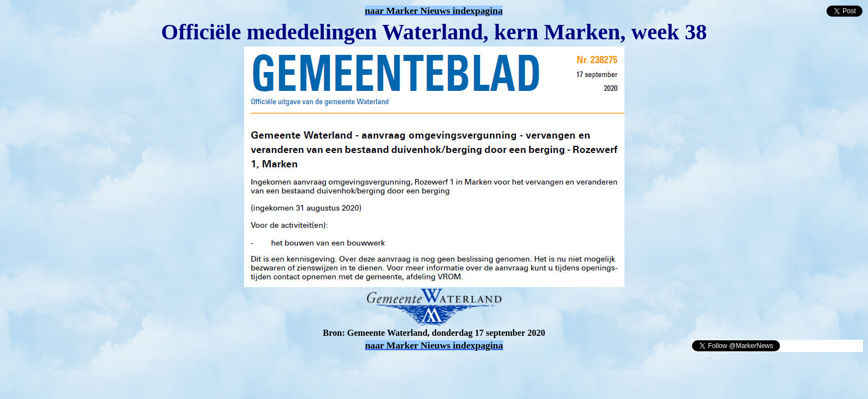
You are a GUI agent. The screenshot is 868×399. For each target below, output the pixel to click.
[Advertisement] (134, 369)
